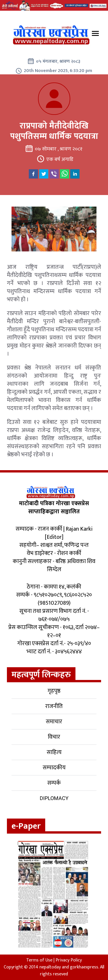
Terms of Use (39, 960)
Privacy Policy (69, 960)
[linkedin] (75, 174)
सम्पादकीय (54, 768)
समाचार (54, 722)
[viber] (54, 174)
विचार (54, 737)
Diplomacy (54, 798)
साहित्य (54, 752)
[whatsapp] (65, 174)
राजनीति (54, 706)
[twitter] (44, 174)
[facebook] (33, 174)
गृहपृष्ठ (54, 691)
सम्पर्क (54, 783)
